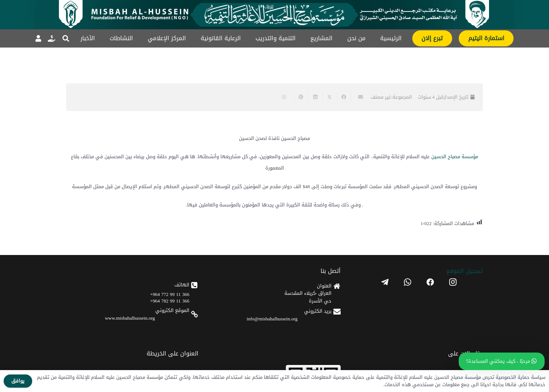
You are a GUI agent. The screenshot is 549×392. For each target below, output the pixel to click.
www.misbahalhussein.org (130, 318)
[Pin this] (301, 97)
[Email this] (358, 97)
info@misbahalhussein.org (272, 319)
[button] (66, 38)
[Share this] (344, 97)
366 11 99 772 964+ (170, 294)
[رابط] (52, 38)
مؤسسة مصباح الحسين (455, 157)
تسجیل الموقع (465, 271)
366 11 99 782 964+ (170, 301)
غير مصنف (381, 97)
